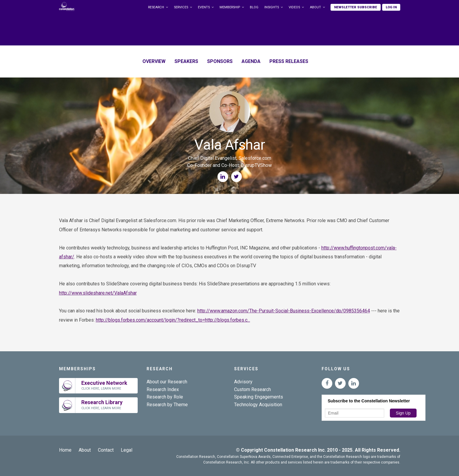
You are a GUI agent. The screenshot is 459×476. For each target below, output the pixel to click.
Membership (230, 7)
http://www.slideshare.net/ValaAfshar (98, 293)
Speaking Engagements (259, 397)
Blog (254, 7)
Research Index (163, 389)
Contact (106, 450)
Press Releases (289, 61)
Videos (294, 7)
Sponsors (220, 61)
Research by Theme (167, 405)
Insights (272, 7)
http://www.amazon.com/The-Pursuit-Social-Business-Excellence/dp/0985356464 (284, 311)
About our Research (167, 382)
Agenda (251, 61)
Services (181, 7)
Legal (127, 450)
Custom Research (252, 389)
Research (156, 7)
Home (65, 450)
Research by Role (165, 397)
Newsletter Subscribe (356, 7)
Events (204, 7)
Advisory (243, 382)
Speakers (186, 61)
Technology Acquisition (258, 405)
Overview (154, 61)
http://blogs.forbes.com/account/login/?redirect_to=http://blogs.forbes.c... (173, 320)
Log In (391, 7)
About (315, 7)
